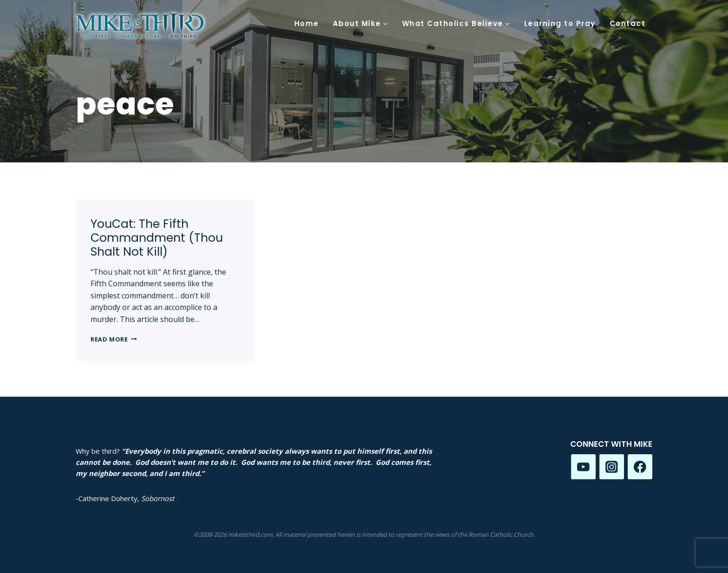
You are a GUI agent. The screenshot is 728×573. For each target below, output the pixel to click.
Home (307, 23)
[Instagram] (612, 467)
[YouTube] (583, 467)
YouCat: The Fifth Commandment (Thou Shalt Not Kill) (157, 238)
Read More (114, 339)
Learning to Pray (560, 23)
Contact (628, 23)
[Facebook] (640, 467)
